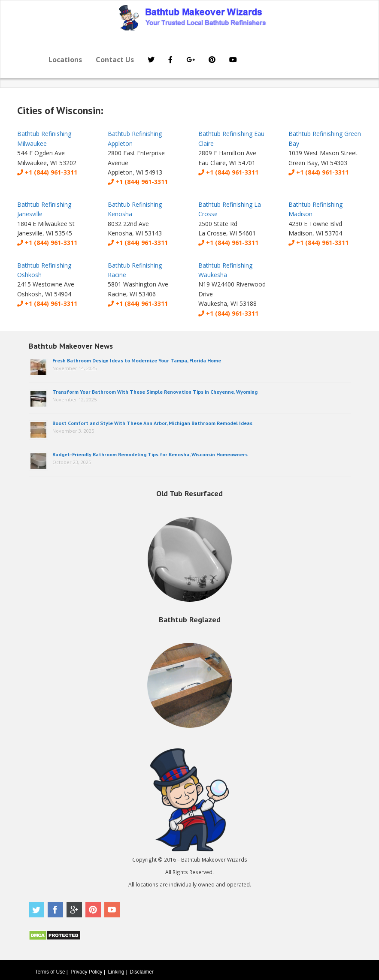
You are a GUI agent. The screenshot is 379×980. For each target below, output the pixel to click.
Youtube (112, 910)
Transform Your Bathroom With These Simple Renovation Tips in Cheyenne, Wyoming (155, 392)
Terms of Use (50, 972)
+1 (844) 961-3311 (47, 172)
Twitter (36, 910)
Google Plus (74, 910)
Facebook (55, 910)
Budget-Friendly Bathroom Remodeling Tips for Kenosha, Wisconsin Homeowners (150, 454)
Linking (116, 972)
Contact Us (115, 60)
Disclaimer (142, 972)
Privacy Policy (87, 972)
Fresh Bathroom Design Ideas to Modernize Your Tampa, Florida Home (137, 360)
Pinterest (93, 910)
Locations (65, 60)
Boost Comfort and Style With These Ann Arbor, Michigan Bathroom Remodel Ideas (152, 423)
